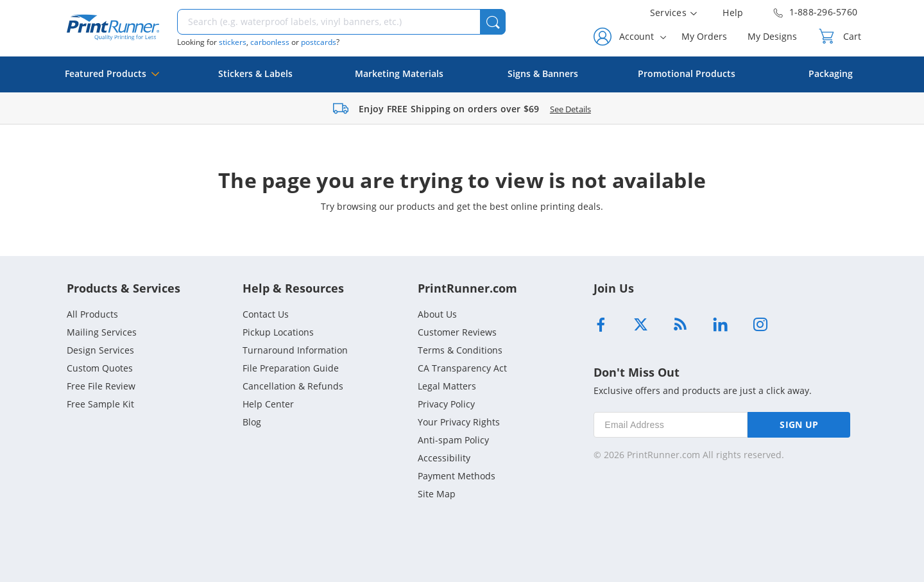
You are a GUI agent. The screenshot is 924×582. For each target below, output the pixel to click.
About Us (437, 314)
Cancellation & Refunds (293, 386)
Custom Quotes (100, 368)
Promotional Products (687, 73)
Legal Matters (447, 386)
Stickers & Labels (255, 73)
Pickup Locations (278, 332)
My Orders (704, 36)
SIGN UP (799, 424)
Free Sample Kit (100, 404)
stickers (233, 42)
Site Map (437, 494)
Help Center (268, 404)
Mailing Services (102, 332)
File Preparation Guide (291, 368)
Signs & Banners (543, 73)
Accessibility (444, 458)
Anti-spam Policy (453, 440)
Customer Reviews (457, 332)
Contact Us (266, 314)
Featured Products (112, 80)
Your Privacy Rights (459, 422)
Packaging (831, 73)
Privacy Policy (446, 404)
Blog (252, 422)
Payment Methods (457, 476)
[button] (493, 22)
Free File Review (101, 386)
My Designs (772, 36)
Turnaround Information (295, 350)
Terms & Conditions (460, 350)
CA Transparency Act (462, 368)
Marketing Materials (399, 73)
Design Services (100, 350)
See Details (570, 109)
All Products (92, 314)
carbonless (270, 42)
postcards (319, 42)
